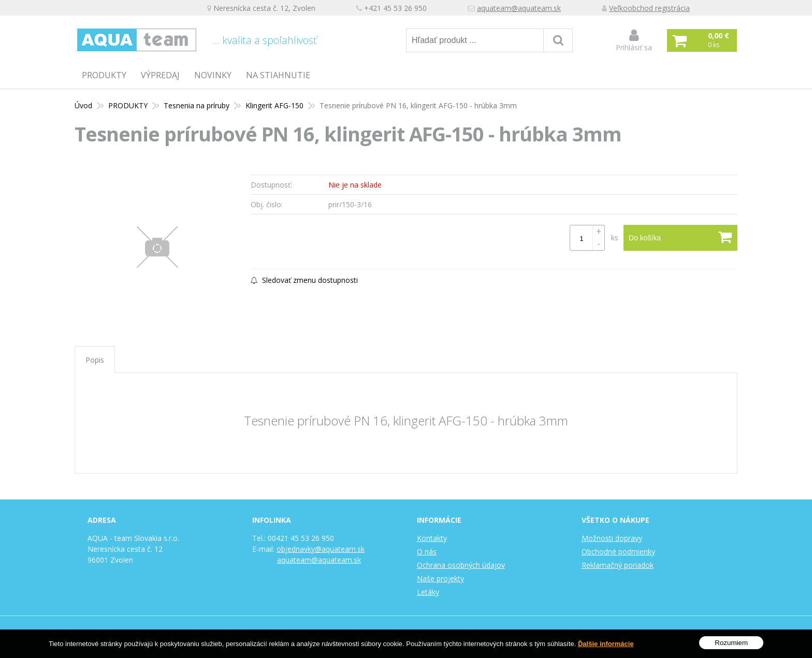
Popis (95, 360)
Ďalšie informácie (606, 646)
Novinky (213, 75)
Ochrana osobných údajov (461, 565)
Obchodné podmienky (618, 552)
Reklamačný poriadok (618, 565)
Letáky (428, 592)
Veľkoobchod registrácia (649, 8)
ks (615, 238)
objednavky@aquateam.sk (321, 549)
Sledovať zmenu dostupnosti (304, 280)
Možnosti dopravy (612, 538)
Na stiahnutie (278, 75)
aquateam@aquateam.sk (519, 8)
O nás (427, 552)
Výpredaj (160, 75)
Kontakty (432, 538)
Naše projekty (440, 578)
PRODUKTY (104, 75)
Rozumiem (731, 645)
